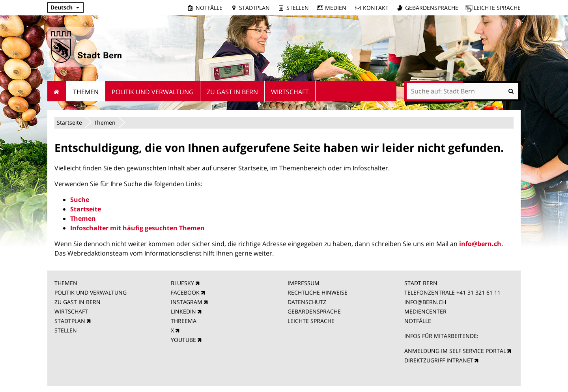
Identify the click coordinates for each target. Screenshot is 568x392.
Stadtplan (254, 8)
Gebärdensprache (432, 8)
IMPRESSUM (304, 283)
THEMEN (66, 283)
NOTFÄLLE (418, 321)
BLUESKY (182, 283)
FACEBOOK (185, 292)
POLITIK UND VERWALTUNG (91, 292)
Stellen (298, 8)
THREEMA (184, 321)
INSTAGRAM (187, 302)
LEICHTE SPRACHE (311, 321)
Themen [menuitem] (86, 92)
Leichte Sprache (497, 8)
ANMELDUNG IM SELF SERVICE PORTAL (455, 351)
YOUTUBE (183, 340)
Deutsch (62, 7)
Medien (336, 8)
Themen (105, 122)
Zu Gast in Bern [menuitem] (232, 92)
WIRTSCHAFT (71, 311)
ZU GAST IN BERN (78, 302)
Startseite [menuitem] (57, 91)
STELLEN (66, 330)
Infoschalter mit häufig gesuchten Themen (137, 228)
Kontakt (376, 8)
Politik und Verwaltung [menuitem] (153, 92)
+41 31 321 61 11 (478, 292)
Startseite (69, 122)
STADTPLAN (70, 321)
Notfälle (209, 8)
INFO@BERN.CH (425, 302)
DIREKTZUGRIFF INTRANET (439, 360)
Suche (80, 200)
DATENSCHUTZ (307, 302)
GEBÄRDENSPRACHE (314, 311)
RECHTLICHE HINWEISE (318, 292)
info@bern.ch (480, 244)
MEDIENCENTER (425, 311)
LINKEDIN (183, 311)
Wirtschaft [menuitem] (290, 92)
